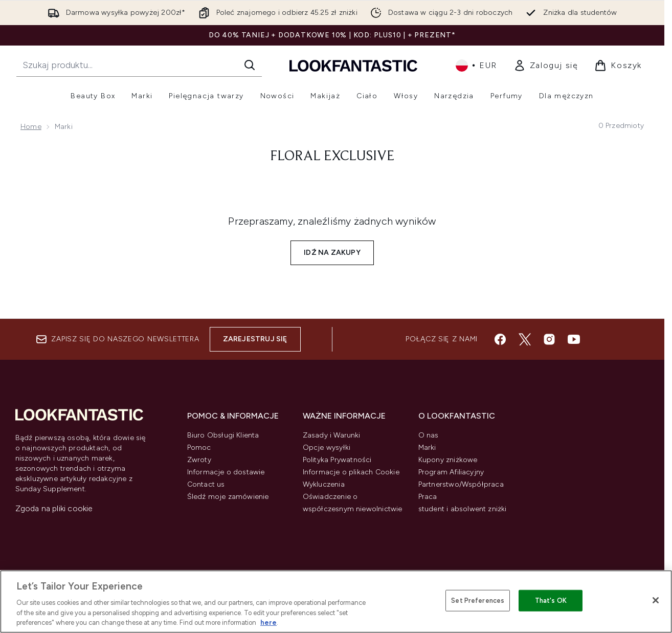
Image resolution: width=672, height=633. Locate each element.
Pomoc (199, 448)
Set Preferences (478, 601)
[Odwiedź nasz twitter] (525, 339)
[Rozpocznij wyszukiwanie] (139, 65)
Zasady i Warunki (332, 435)
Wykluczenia (324, 484)
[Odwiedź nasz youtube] (574, 339)
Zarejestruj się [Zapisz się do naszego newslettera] (255, 339)
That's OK (551, 601)
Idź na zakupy (332, 253)
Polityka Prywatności (337, 460)
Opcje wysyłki (327, 448)
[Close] (656, 600)
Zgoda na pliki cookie (54, 508)
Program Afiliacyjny (451, 472)
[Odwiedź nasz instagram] (549, 339)
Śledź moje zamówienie (228, 497)
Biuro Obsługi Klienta (223, 435)
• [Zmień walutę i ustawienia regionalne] (476, 66)
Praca (428, 497)
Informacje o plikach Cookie (351, 472)
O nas (429, 435)
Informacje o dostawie (226, 472)
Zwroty (199, 460)
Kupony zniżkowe (448, 460)
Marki (427, 448)
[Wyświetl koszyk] (618, 66)
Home (31, 127)
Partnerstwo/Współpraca (461, 484)
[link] (546, 66)
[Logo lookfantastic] (353, 65)
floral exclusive (332, 157)
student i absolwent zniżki (463, 509)
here (268, 623)
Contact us (206, 484)
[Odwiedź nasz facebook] (500, 339)
